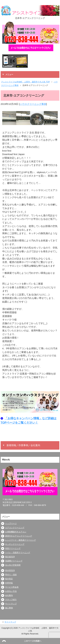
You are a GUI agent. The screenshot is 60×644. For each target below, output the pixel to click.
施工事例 (9, 608)
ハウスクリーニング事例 (33, 104)
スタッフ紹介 (11, 600)
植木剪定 (9, 579)
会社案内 (9, 595)
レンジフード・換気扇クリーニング (20, 540)
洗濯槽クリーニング (14, 561)
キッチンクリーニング (15, 544)
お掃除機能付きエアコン (16, 532)
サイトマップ (11, 604)
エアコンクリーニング (15, 528)
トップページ (11, 523)
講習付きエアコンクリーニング (19, 536)
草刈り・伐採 (11, 575)
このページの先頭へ (33, 641)
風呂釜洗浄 (10, 557)
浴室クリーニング (13, 548)
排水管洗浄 (10, 570)
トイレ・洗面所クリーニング (18, 553)
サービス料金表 (12, 587)
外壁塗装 (9, 583)
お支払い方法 (11, 591)
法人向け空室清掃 (13, 565)
